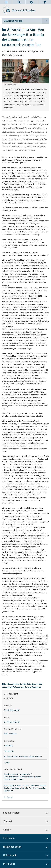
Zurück (10, 797)
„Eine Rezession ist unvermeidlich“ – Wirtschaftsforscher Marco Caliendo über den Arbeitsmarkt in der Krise (23, 777)
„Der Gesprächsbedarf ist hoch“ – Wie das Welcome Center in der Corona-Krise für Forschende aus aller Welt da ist (25, 788)
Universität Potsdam (24, 10)
